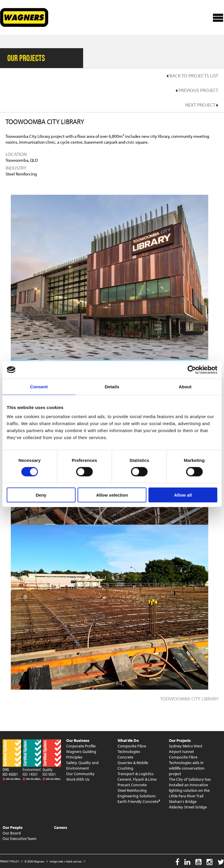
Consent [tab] (39, 386)
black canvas (74, 861)
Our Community (80, 774)
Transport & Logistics (136, 774)
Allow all (183, 495)
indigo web (56, 861)
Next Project (202, 105)
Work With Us (78, 779)
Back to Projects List (192, 75)
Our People (13, 827)
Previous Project (197, 90)
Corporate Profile (81, 746)
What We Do (128, 740)
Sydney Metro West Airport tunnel (186, 749)
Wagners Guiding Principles (81, 754)
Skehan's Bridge (183, 801)
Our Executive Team (20, 839)
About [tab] (185, 386)
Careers (61, 827)
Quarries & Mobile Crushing (133, 765)
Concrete (125, 757)
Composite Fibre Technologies (132, 749)
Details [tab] (112, 386)
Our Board (12, 833)
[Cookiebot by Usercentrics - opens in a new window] (192, 370)
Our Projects (180, 740)
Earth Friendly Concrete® (139, 801)
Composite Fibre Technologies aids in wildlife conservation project (187, 765)
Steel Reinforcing (132, 790)
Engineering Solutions (137, 796)
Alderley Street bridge (188, 807)
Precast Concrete (132, 785)
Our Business (78, 740)
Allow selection (112, 495)
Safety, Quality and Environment (82, 765)
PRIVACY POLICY (10, 861)
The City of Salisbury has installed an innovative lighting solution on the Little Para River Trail (190, 788)
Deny (41, 495)
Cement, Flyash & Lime (137, 779)
